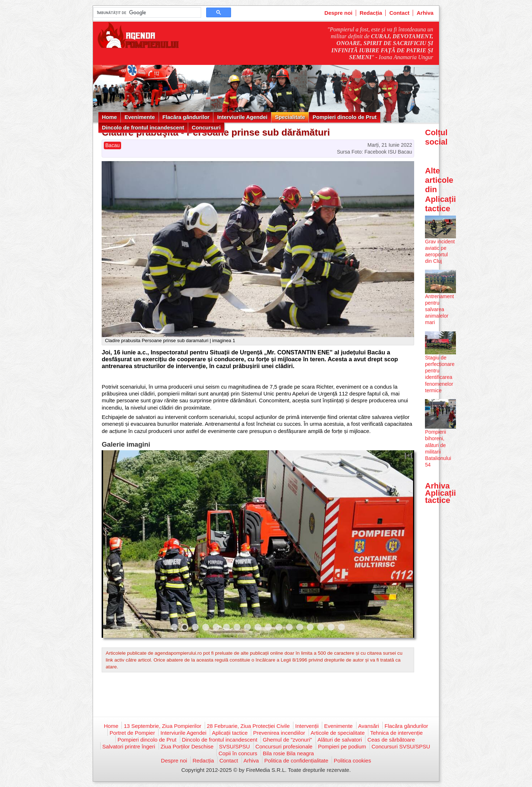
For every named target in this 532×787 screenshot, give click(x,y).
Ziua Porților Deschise (187, 746)
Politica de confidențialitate (296, 761)
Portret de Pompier (132, 733)
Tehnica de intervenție (396, 733)
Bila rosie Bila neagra (288, 753)
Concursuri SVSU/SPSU (401, 746)
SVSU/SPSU (235, 746)
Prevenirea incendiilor (279, 733)
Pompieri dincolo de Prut (345, 117)
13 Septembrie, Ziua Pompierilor (162, 726)
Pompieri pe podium (342, 746)
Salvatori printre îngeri (129, 746)
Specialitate (290, 117)
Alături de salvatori (340, 740)
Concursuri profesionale (284, 746)
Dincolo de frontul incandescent (143, 127)
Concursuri (206, 127)
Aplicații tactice (230, 733)
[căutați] (147, 13)
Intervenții (307, 726)
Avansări (369, 726)
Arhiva (425, 13)
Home (110, 117)
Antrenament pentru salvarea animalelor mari (439, 310)
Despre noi (338, 13)
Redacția (371, 13)
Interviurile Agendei (242, 117)
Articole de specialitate (338, 733)
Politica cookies (352, 761)
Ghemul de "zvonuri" (287, 740)
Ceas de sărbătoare (391, 740)
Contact (399, 13)
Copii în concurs (238, 753)
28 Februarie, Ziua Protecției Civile (248, 726)
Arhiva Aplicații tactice (440, 493)
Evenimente (139, 117)
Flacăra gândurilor (186, 117)
